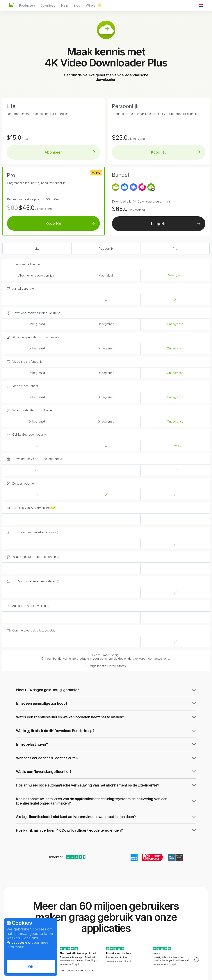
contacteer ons (159, 659)
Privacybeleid (19, 942)
